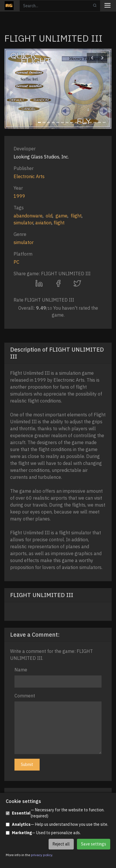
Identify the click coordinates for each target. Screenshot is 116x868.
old (49, 216)
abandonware (28, 216)
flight (76, 216)
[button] (92, 58)
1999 (19, 196)
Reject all (61, 844)
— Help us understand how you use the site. (57, 824)
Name (21, 670)
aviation (43, 223)
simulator (23, 223)
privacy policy (42, 855)
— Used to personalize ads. (43, 833)
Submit (27, 764)
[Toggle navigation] (108, 6)
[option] (58, 89)
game (61, 216)
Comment (25, 696)
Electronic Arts (29, 176)
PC (16, 262)
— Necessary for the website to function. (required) (55, 813)
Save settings (94, 844)
